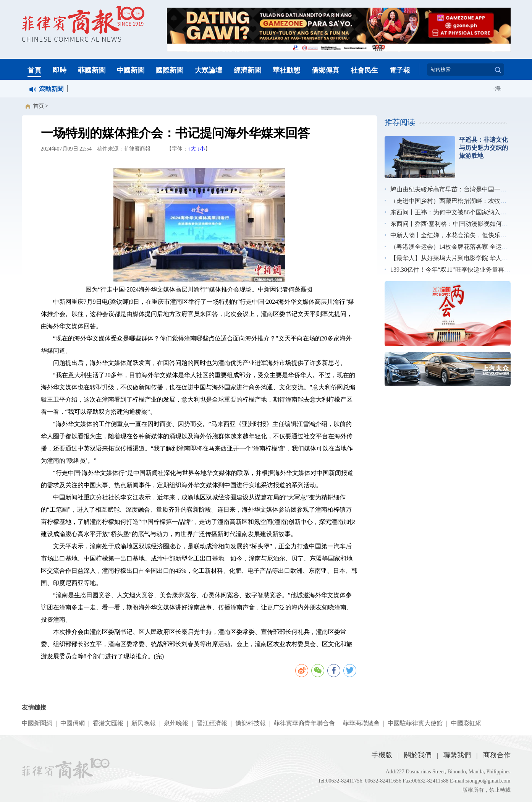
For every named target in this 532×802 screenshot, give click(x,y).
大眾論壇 (209, 70)
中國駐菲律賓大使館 (415, 723)
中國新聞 (131, 70)
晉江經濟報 (212, 723)
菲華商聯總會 (361, 723)
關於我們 (418, 755)
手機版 (382, 755)
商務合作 (497, 755)
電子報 (400, 70)
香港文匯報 (108, 723)
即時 (60, 70)
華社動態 (286, 70)
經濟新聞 (247, 70)
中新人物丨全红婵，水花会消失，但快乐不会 (451, 235)
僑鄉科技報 (251, 723)
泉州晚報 (176, 723)
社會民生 (364, 70)
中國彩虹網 (466, 723)
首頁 (34, 70)
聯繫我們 (457, 755)
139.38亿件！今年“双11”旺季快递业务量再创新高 (456, 270)
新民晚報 (144, 723)
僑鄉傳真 (325, 70)
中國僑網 (73, 723)
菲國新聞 (92, 70)
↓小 (201, 149)
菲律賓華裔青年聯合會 (304, 723)
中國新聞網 (37, 723)
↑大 (192, 149)
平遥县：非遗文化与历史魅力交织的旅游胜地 (483, 148)
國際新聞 (170, 70)
